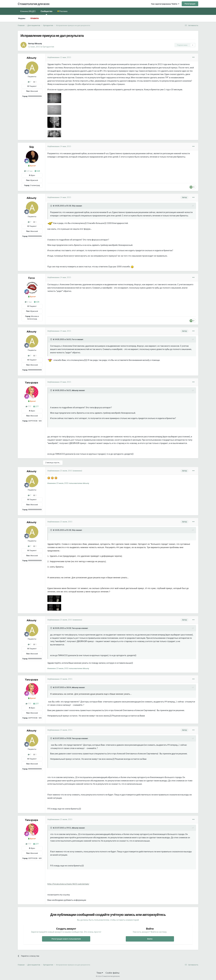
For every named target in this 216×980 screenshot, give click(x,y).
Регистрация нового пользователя (66, 939)
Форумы (22, 18)
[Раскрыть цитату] (51, 206)
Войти (150, 939)
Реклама (63, 11)
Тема (100, 973)
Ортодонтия (48, 47)
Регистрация (190, 4)
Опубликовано (59, 57)
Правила (35, 18)
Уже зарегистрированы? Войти (165, 4)
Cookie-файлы (112, 973)
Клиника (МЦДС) (28, 11)
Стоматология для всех (34, 4)
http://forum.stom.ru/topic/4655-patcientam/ (68, 884)
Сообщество (46, 12)
